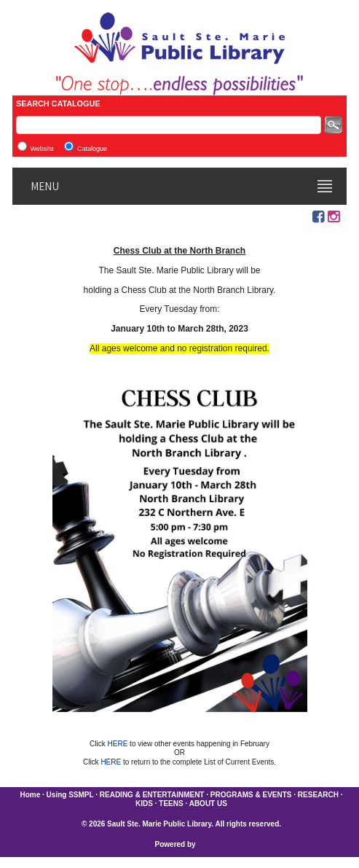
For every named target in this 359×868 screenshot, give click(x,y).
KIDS (144, 804)
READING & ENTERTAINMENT (152, 795)
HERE (119, 744)
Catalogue (92, 149)
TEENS (171, 804)
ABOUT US (208, 804)
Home (30, 795)
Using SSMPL (70, 795)
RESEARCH (318, 795)
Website (42, 149)
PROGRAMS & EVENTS (251, 795)
